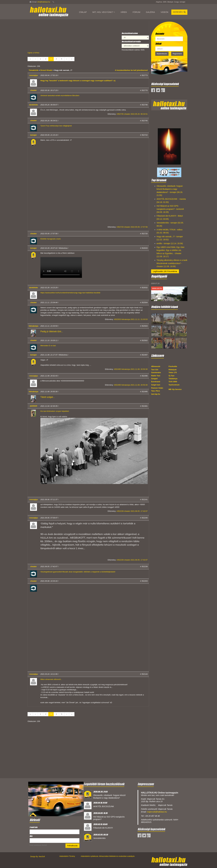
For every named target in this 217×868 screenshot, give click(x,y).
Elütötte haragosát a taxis (51, 239)
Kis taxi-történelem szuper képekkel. (55, 411)
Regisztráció (177, 54)
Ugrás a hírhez (33, 53)
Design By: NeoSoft (38, 857)
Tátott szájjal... (48, 397)
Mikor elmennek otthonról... (51, 679)
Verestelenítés (99, 838)
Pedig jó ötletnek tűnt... (52, 331)
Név (31, 836)
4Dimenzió (156, 366)
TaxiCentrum (174, 385)
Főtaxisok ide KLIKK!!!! (103, 828)
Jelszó (158, 44)
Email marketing (35, 845)
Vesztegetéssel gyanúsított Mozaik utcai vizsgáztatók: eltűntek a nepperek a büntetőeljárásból (78, 572)
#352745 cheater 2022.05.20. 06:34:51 (132, 114)
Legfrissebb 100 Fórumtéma (165, 271)
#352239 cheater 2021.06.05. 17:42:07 (132, 511)
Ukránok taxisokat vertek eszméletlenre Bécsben (60, 95)
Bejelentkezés (162, 54)
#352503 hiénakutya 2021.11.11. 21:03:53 (131, 319)
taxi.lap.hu (156, 394)
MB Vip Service (175, 389)
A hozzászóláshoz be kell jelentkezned (131, 70)
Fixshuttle (173, 366)
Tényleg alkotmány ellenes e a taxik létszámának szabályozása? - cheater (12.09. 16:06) (172, 263)
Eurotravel (156, 382)
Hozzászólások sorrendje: (131, 41)
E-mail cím (34, 827)
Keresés (179, 12)
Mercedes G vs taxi (48, 346)
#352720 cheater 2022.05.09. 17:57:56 (132, 227)
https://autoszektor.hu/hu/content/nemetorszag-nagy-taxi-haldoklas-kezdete (70, 293)
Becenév (160, 34)
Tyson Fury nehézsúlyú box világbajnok (56, 126)
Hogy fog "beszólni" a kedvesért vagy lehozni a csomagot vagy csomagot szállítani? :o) (78, 81)
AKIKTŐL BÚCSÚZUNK (104, 806)
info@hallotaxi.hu (44, 2)
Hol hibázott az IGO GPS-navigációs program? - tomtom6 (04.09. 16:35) (170, 209)
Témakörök (34, 70)
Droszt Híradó (46, 70)
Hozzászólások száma (130, 33)
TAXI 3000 (173, 382)
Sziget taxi (156, 385)
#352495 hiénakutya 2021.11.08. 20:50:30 (131, 369)
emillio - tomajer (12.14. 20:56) (170, 243)
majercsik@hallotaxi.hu (157, 812)
